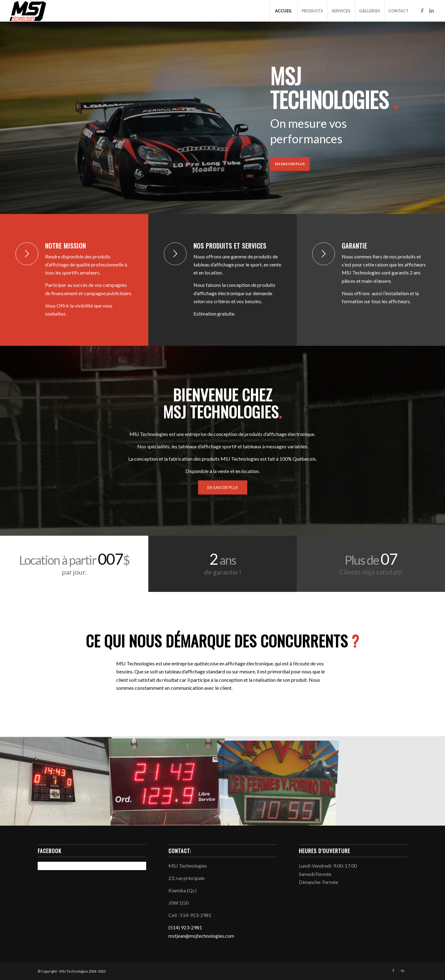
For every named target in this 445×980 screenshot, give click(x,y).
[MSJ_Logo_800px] (28, 11)
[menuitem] (283, 11)
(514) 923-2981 (185, 927)
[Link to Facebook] (422, 10)
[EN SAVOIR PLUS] (223, 488)
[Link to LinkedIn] (431, 10)
